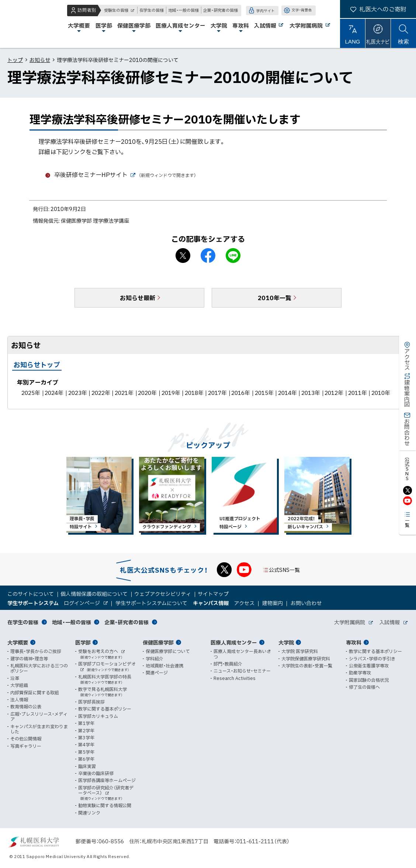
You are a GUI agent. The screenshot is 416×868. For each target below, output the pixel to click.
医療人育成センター (234, 642)
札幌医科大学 (30, 24)
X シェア (183, 256)
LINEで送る (233, 256)
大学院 (286, 642)
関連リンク (89, 813)
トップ (15, 60)
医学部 (83, 642)
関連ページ (157, 673)
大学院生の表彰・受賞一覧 (307, 666)
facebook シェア (208, 256)
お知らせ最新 (138, 298)
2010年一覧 (275, 298)
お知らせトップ (37, 364)
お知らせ (40, 60)
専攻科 (354, 642)
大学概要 (18, 642)
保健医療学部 (158, 642)
